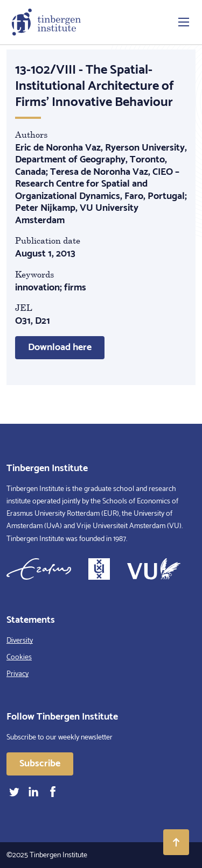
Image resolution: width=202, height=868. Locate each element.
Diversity (20, 641)
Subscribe (40, 764)
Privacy (18, 674)
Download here (60, 347)
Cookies (19, 657)
